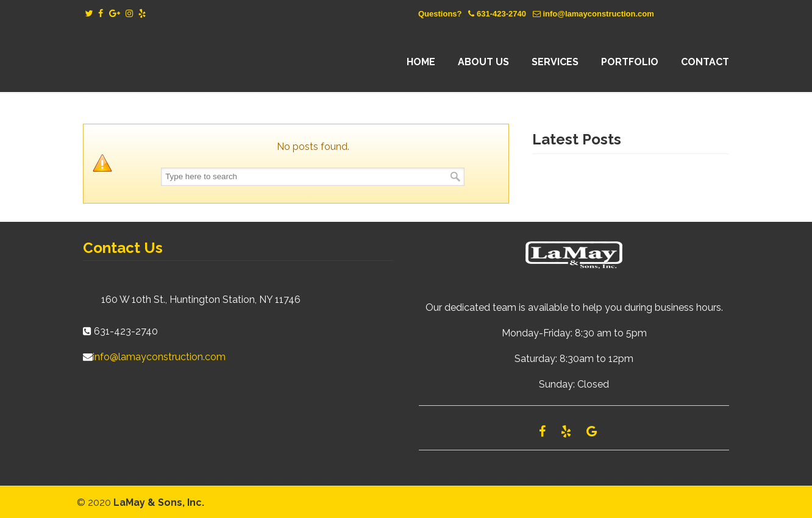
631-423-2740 (501, 14)
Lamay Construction (190, 62)
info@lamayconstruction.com (598, 14)
